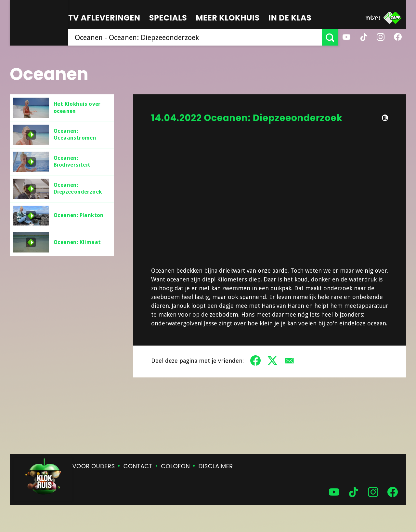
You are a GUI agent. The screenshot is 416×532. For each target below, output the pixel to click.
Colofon (175, 466)
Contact (138, 466)
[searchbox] (195, 37)
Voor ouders (94, 466)
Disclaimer (216, 466)
